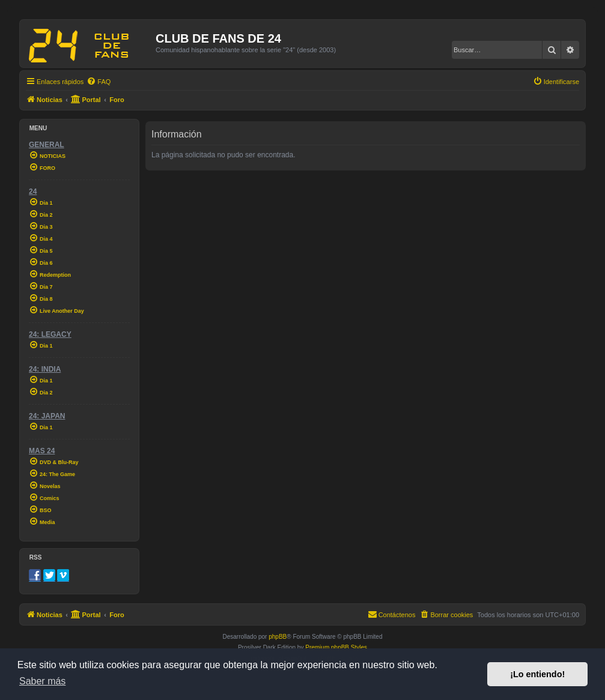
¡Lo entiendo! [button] (537, 674)
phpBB (278, 637)
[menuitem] (99, 82)
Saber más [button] (42, 681)
